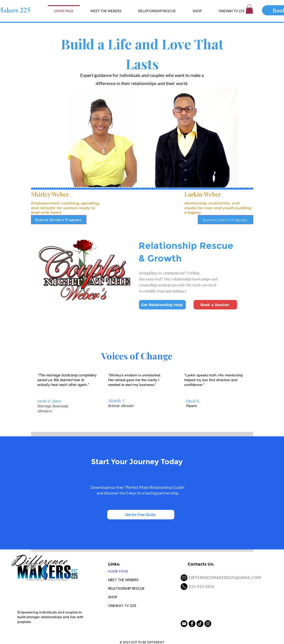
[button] (249, 9)
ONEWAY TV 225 (122, 606)
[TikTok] (200, 624)
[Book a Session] (215, 305)
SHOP (113, 597)
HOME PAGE (118, 571)
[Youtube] (184, 624)
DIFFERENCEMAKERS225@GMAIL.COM (225, 578)
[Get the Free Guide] (141, 515)
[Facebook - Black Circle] (192, 624)
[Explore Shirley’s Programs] (59, 220)
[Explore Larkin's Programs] (226, 220)
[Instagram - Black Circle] (208, 624)
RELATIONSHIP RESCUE (126, 588)
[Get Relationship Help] (162, 305)
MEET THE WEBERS (123, 580)
